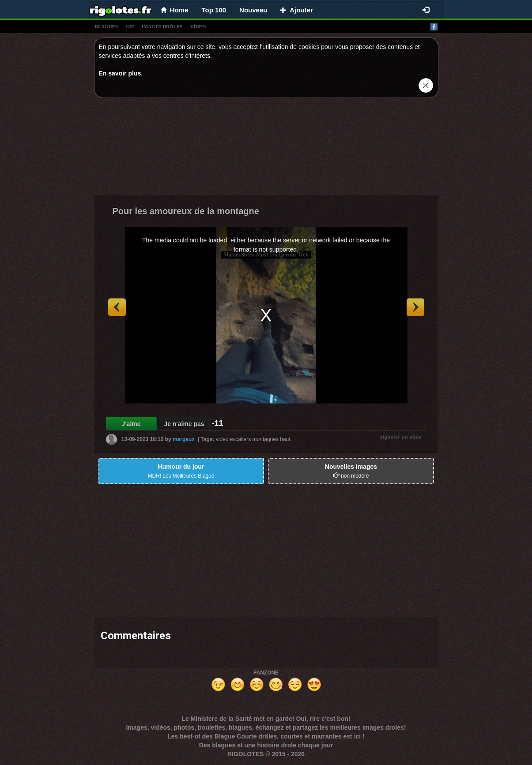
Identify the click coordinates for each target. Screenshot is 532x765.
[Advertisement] (266, 149)
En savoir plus (120, 73)
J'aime (131, 424)
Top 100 (214, 10)
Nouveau (253, 10)
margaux (184, 439)
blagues (107, 26)
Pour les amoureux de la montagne (186, 211)
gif (130, 26)
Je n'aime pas (184, 424)
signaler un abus (401, 437)
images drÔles (162, 26)
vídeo (198, 26)
